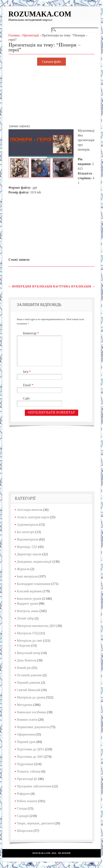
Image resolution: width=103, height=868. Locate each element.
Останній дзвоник (29, 675)
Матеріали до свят (30, 641)
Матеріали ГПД (28, 633)
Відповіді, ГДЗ (27, 547)
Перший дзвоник (29, 683)
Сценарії (23, 816)
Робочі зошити (27, 801)
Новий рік (24, 668)
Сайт (26, 398)
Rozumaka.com (40, 14)
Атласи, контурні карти (33, 517)
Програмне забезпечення (34, 786)
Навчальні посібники (31, 712)
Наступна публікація (74, 287)
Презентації (25, 779)
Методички (25, 705)
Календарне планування (34, 584)
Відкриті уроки (27, 604)
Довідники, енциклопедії (34, 562)
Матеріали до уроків (31, 697)
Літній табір (25, 618)
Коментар (31, 333)
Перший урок (26, 742)
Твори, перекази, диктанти (35, 823)
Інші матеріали (27, 576)
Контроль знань (28, 611)
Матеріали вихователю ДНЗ (36, 626)
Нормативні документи (33, 727)
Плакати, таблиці (29, 771)
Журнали (23, 569)
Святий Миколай (29, 690)
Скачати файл (52, 62)
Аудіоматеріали (28, 525)
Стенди (22, 808)
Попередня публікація (30, 287)
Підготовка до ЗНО (30, 757)
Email (29, 385)
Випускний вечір (29, 653)
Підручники (25, 764)
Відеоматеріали (28, 539)
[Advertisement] (51, 95)
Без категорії (26, 532)
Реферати (23, 794)
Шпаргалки (25, 831)
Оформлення (26, 734)
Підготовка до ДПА (30, 749)
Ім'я (27, 372)
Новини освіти (27, 720)
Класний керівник (29, 591)
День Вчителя (26, 660)
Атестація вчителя (30, 510)
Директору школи (29, 554)
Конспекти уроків (29, 599)
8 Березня (24, 645)
